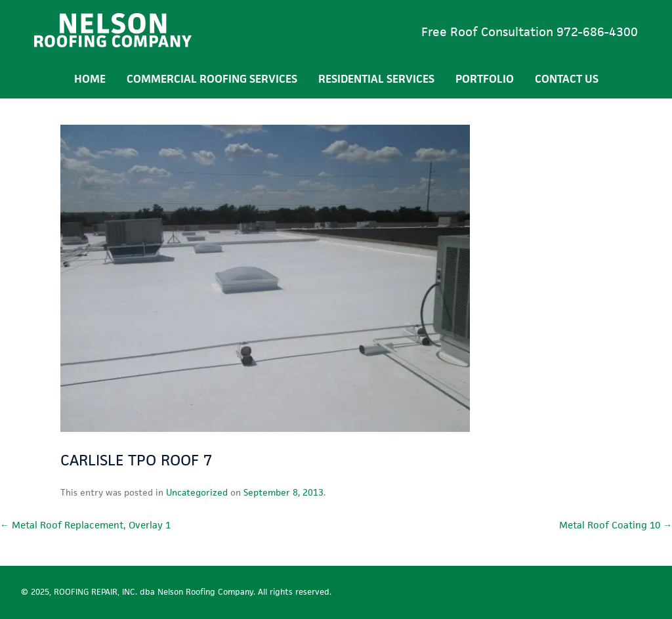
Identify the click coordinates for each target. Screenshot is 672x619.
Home (90, 79)
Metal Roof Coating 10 (616, 525)
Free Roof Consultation (530, 32)
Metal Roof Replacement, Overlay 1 (85, 525)
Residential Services (376, 79)
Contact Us (567, 79)
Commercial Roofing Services (212, 79)
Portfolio (485, 79)
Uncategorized (197, 492)
